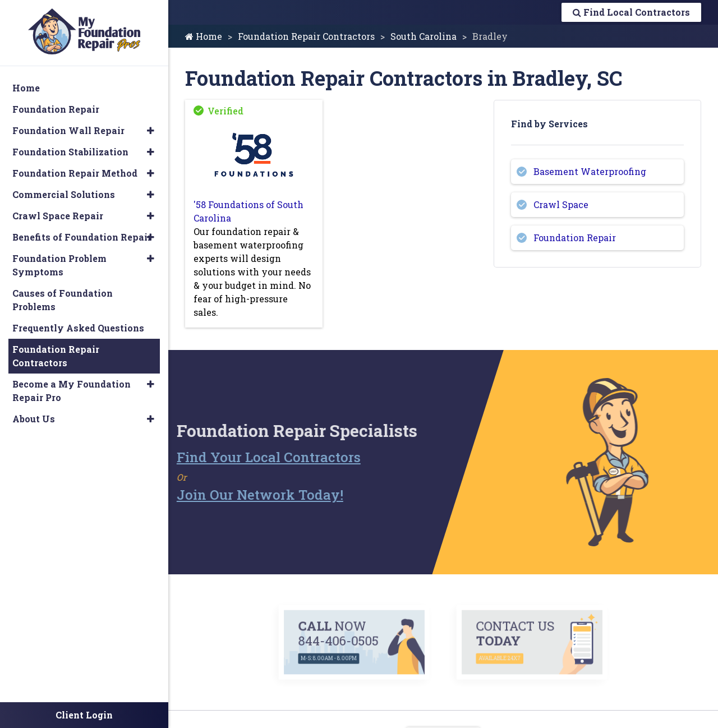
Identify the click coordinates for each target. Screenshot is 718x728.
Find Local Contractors (631, 12)
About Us (34, 419)
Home (204, 36)
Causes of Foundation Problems (63, 300)
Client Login (84, 715)
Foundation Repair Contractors (306, 36)
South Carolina (424, 36)
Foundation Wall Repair (68, 130)
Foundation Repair (575, 238)
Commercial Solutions (64, 194)
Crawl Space (561, 204)
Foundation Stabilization (70, 152)
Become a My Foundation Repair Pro (72, 391)
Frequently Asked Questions (78, 328)
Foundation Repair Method (75, 173)
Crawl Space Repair (58, 216)
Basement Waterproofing (590, 171)
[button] (151, 131)
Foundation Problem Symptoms (59, 265)
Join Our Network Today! (235, 495)
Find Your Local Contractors (244, 457)
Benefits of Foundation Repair (82, 237)
